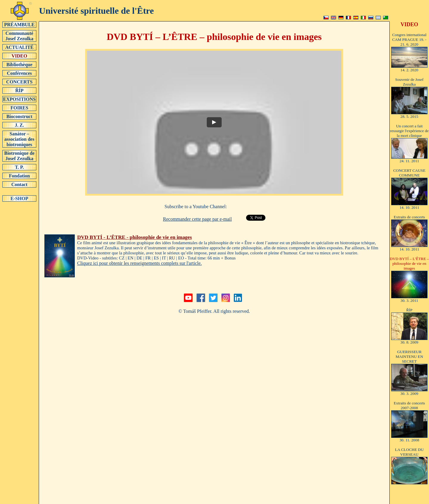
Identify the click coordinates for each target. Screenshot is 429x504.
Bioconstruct (19, 116)
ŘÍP (19, 90)
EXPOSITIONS (19, 99)
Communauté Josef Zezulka (19, 36)
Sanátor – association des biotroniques (19, 139)
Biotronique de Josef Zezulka (19, 156)
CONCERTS (19, 82)
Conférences (19, 73)
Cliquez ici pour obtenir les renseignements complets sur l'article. (139, 263)
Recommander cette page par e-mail (197, 219)
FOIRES (19, 108)
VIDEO (19, 56)
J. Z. (19, 125)
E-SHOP (19, 198)
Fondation (19, 176)
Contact (19, 184)
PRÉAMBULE (19, 24)
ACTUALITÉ (19, 47)
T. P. (19, 167)
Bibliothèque (19, 64)
